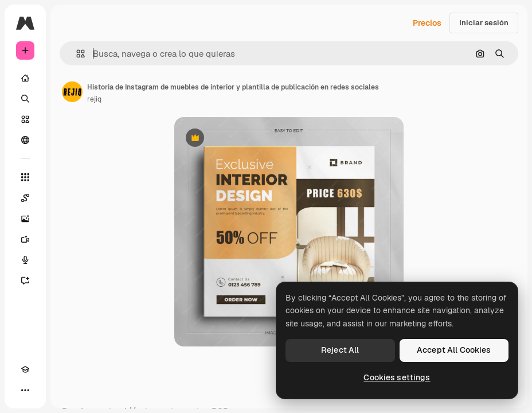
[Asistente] (25, 280)
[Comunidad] (25, 140)
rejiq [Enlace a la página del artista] (94, 99)
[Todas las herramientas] (25, 177)
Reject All (340, 350)
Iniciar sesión (484, 23)
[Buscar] (25, 99)
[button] (76, 54)
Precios (427, 23)
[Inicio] (25, 78)
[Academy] (25, 369)
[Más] (25, 390)
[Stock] (25, 119)
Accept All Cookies (454, 350)
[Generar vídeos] (25, 239)
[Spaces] (25, 198)
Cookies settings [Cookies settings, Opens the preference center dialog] (397, 377)
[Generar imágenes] (25, 219)
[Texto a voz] (25, 260)
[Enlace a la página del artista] (72, 92)
